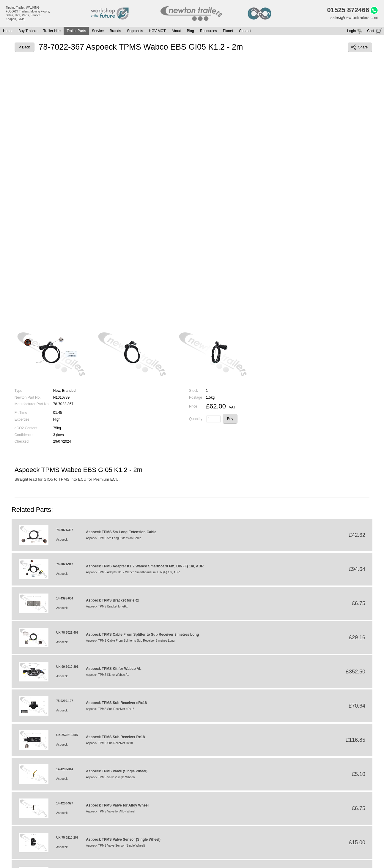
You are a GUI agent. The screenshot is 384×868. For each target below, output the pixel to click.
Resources (208, 31)
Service (98, 31)
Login (351, 31)
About (176, 31)
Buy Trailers (28, 31)
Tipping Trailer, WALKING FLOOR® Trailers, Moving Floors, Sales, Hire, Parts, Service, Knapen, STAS (28, 13)
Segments (135, 31)
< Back (25, 48)
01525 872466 (347, 10)
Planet (228, 31)
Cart (370, 31)
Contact (245, 31)
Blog (191, 31)
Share (359, 48)
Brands (115, 31)
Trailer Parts (76, 31)
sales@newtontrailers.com (354, 18)
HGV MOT (157, 31)
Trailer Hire (52, 31)
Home (8, 31)
